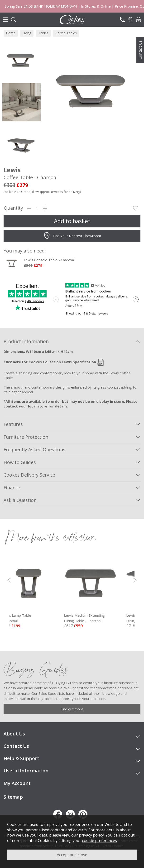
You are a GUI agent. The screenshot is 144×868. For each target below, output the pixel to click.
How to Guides (20, 462)
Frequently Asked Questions (34, 449)
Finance (12, 488)
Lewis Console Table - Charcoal (49, 260)
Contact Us (140, 50)
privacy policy (91, 835)
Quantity (13, 208)
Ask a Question (20, 500)
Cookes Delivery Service (29, 475)
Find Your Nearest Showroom (72, 236)
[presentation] (9, 580)
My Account (17, 783)
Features (13, 424)
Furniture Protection (26, 437)
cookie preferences (99, 840)
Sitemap (13, 797)
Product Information (26, 341)
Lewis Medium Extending (103, 618)
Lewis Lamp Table (40, 618)
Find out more (72, 709)
